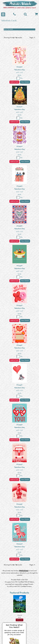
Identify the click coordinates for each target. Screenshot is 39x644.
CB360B (20, 615)
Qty (21, 78)
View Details (25, 82)
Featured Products (19, 593)
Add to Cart (14, 82)
